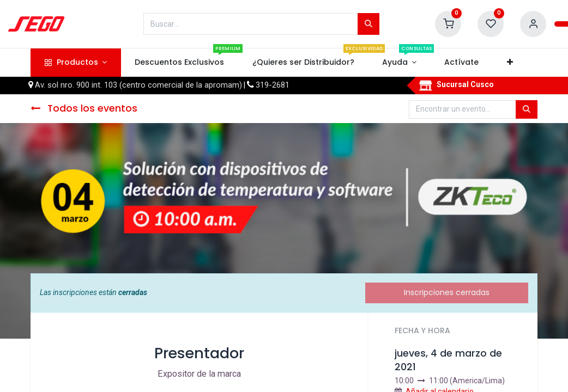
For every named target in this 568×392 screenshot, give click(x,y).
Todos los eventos (84, 108)
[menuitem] (180, 63)
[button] (510, 63)
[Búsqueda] (368, 24)
